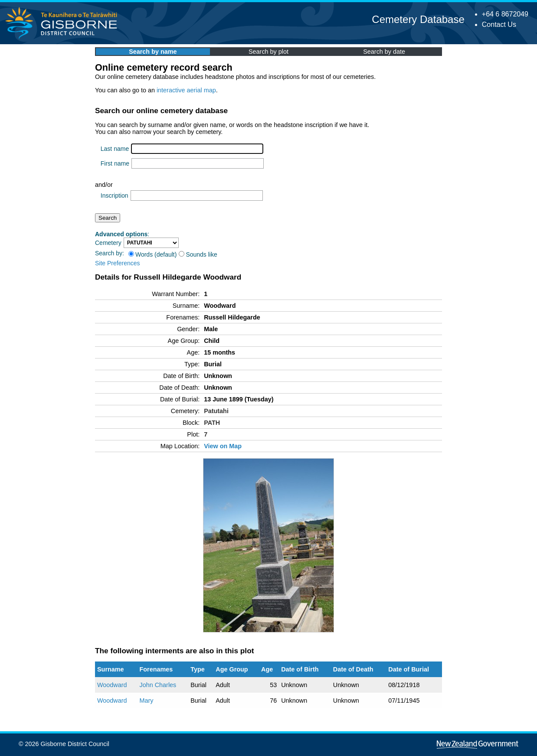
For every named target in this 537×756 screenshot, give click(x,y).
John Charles (158, 685)
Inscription (115, 196)
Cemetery (108, 243)
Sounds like (198, 254)
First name (115, 163)
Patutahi (216, 411)
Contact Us (499, 24)
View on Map (223, 446)
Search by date (384, 52)
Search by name (153, 52)
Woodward (112, 685)
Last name (115, 149)
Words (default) (152, 254)
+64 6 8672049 (505, 14)
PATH (212, 423)
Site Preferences (118, 263)
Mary (146, 701)
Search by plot (268, 52)
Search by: (110, 253)
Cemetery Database (418, 19)
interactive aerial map (186, 90)
